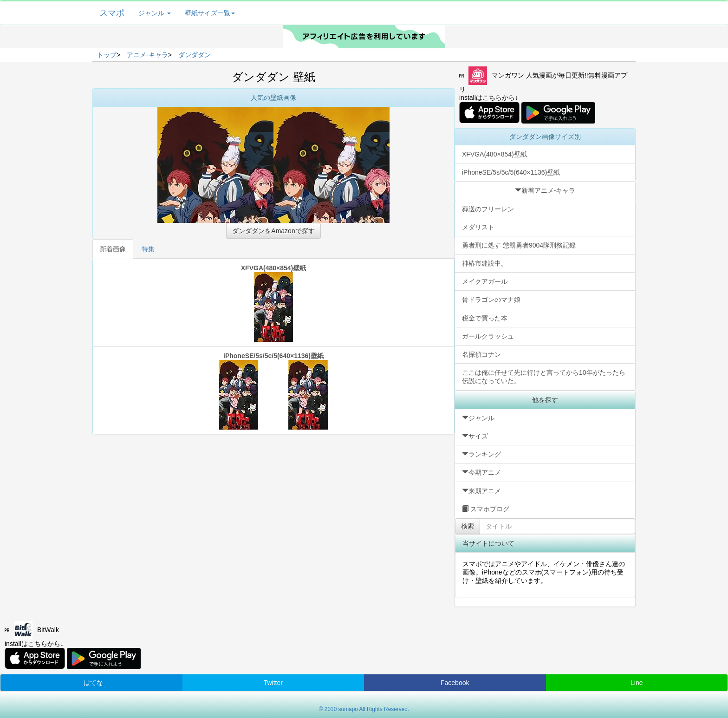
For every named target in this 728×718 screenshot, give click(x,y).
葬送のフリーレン (488, 209)
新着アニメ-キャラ (545, 190)
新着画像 (113, 249)
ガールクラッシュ (488, 336)
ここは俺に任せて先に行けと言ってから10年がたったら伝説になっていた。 (544, 377)
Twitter (273, 683)
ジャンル (155, 13)
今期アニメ (481, 472)
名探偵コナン (481, 354)
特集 (148, 249)
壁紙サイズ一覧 (210, 13)
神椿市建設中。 (485, 263)
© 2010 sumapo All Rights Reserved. (364, 709)
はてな (93, 683)
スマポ (112, 13)
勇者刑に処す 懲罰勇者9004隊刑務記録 (519, 245)
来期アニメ (481, 491)
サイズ (475, 436)
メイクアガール (485, 281)
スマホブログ (486, 509)
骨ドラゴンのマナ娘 (491, 300)
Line (637, 683)
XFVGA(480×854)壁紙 (273, 303)
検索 (468, 526)
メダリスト (478, 227)
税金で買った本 (485, 318)
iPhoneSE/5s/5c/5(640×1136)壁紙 (273, 391)
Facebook (455, 683)
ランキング (481, 454)
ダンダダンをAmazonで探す (273, 231)
